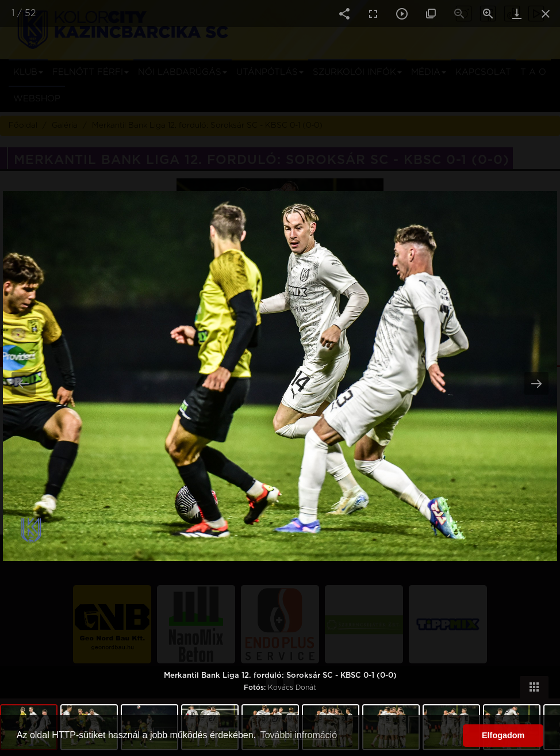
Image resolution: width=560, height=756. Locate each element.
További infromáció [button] (299, 735)
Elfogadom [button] (503, 735)
